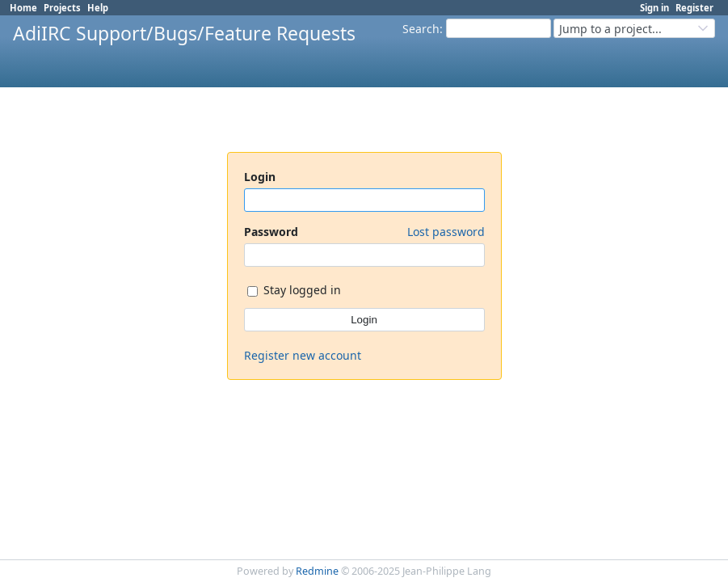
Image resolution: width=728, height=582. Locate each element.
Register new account (303, 355)
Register (694, 8)
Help (98, 8)
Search (421, 29)
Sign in (654, 8)
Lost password (446, 232)
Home (23, 8)
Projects (62, 8)
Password (364, 232)
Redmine (317, 571)
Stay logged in (294, 291)
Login (260, 177)
